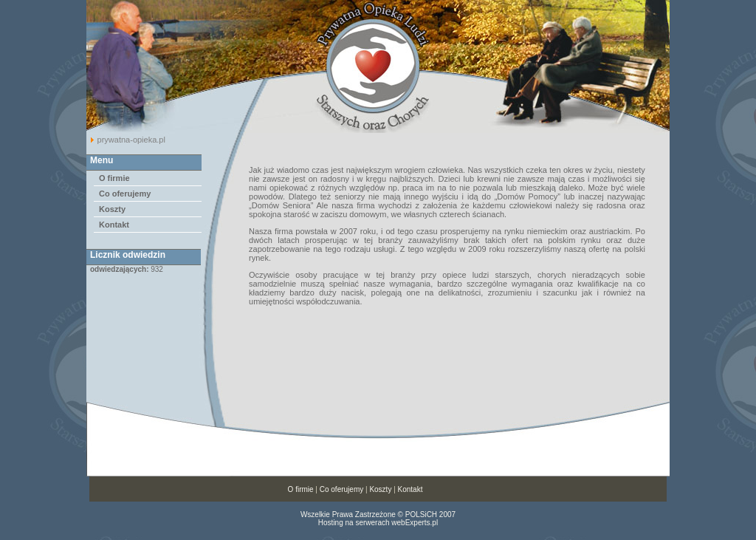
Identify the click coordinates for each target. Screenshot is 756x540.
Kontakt (114, 225)
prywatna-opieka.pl (131, 140)
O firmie (114, 178)
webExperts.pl (415, 523)
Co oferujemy (125, 194)
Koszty (112, 209)
